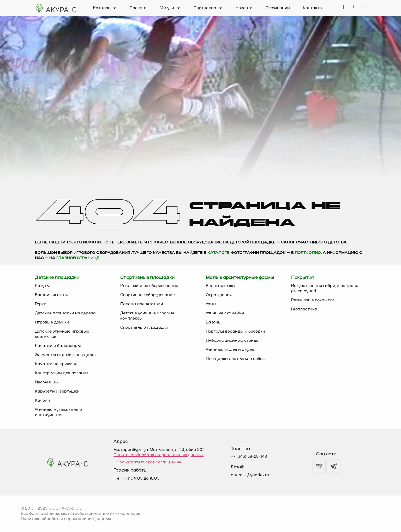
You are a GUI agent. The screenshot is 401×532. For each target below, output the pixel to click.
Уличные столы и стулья (231, 350)
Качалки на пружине (56, 364)
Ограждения (219, 295)
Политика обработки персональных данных (158, 455)
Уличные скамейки (225, 313)
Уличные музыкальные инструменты (58, 412)
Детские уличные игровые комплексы (62, 334)
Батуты (42, 286)
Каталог (105, 8)
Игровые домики (52, 322)
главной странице (78, 258)
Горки (41, 304)
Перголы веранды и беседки (235, 332)
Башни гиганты (51, 295)
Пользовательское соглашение (149, 462)
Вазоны (214, 322)
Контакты (313, 8)
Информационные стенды (233, 341)
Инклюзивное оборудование (149, 286)
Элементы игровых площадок (66, 355)
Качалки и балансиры (58, 346)
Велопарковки (220, 286)
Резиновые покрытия (313, 300)
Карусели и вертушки (57, 392)
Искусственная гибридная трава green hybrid (325, 289)
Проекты (139, 8)
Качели (43, 401)
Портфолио (208, 8)
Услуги (170, 8)
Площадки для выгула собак (235, 359)
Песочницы (47, 382)
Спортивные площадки (144, 328)
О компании (278, 8)
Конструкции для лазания (62, 373)
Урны (211, 304)
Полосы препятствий (142, 304)
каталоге (218, 253)
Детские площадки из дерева (65, 313)
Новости (244, 8)
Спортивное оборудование (148, 295)
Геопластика (304, 309)
